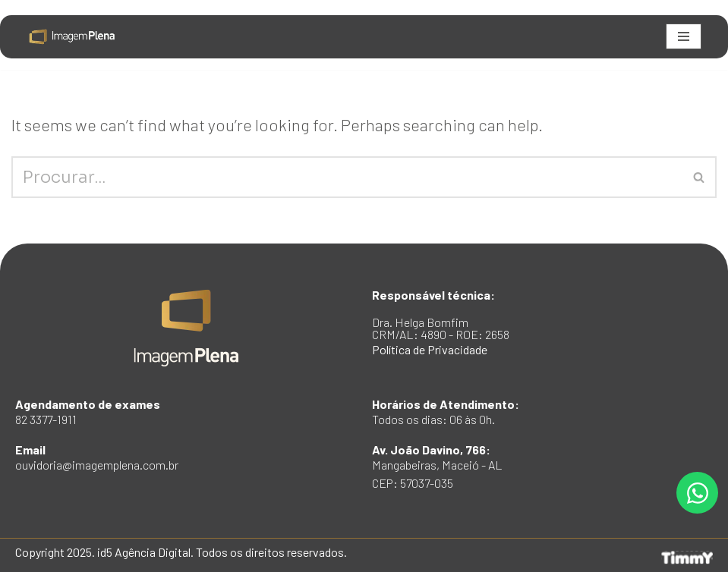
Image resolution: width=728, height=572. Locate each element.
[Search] (347, 177)
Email (97, 457)
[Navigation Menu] (684, 36)
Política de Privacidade (430, 349)
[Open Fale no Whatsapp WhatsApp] (697, 493)
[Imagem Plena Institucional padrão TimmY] (72, 37)
